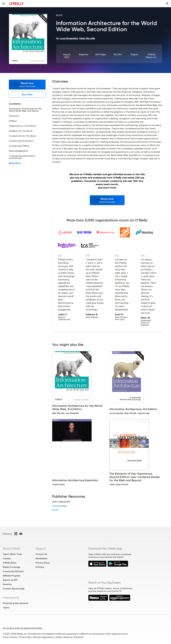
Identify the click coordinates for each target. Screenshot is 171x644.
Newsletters (42, 558)
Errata (55, 510)
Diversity (7, 584)
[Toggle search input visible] (167, 4)
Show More (15, 163)
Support (41, 549)
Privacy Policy (43, 563)
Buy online (27, 94)
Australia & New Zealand (15, 603)
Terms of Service (10, 637)
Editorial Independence (44, 637)
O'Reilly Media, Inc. (151, 56)
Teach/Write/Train (12, 554)
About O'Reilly (12, 549)
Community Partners (13, 571)
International (11, 598)
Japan (6, 608)
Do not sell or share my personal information (23, 628)
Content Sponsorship (14, 589)
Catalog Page (59, 506)
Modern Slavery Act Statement (70, 637)
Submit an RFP (10, 580)
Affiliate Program (12, 576)
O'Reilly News (10, 563)
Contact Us (41, 554)
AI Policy (40, 567)
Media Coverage (11, 567)
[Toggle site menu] (4, 4)
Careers (7, 558)
